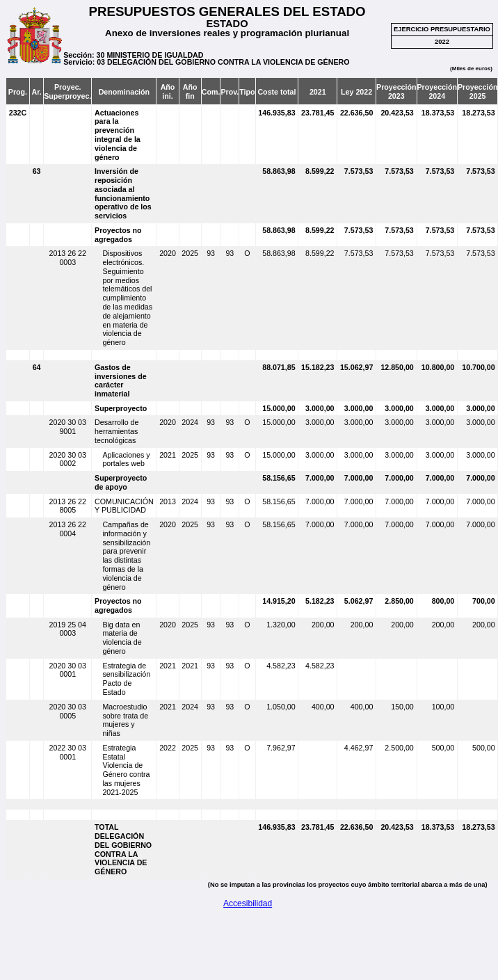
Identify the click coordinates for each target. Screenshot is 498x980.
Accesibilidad (248, 903)
